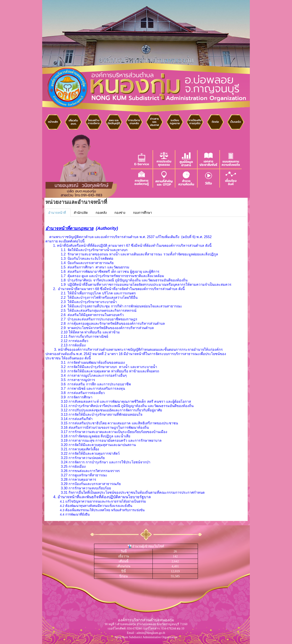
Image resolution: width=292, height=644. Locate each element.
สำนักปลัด (81, 213)
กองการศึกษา (142, 213)
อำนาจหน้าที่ (57, 213)
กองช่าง (120, 213)
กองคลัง (101, 213)
